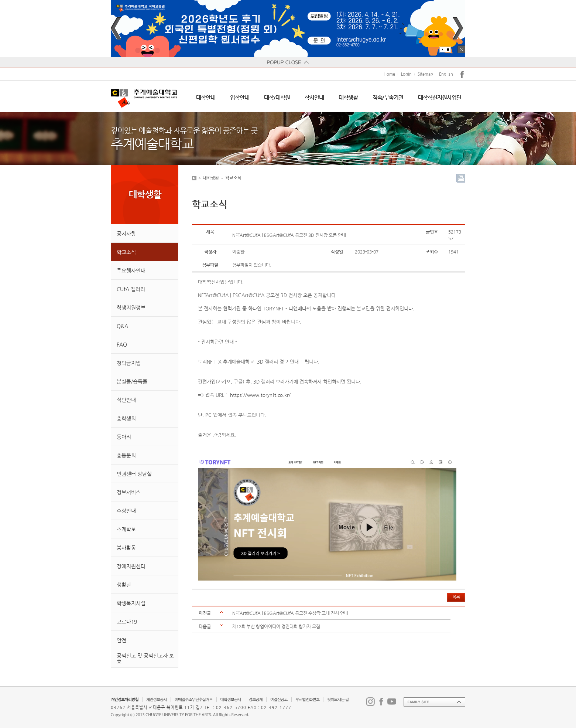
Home (389, 74)
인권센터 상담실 (134, 474)
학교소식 (126, 252)
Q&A (122, 326)
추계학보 (126, 529)
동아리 (124, 437)
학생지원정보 (131, 307)
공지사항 (126, 234)
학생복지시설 (131, 603)
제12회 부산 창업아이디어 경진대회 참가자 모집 (276, 626)
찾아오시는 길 (338, 700)
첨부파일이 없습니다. (252, 265)
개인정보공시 (157, 700)
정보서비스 (129, 492)
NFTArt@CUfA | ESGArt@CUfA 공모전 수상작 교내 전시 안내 (290, 613)
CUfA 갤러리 (131, 289)
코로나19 (127, 622)
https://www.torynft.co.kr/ (260, 395)
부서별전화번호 (307, 700)
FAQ (122, 344)
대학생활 (348, 97)
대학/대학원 (277, 97)
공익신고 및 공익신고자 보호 (145, 659)
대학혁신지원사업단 (440, 97)
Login (406, 74)
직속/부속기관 (388, 97)
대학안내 (206, 97)
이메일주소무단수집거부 (194, 700)
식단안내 (126, 400)
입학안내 (240, 97)
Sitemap (425, 74)
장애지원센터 (131, 566)
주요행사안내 (131, 271)
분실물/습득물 (132, 381)
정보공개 (256, 700)
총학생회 (126, 418)
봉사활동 (126, 548)
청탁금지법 (129, 363)
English (446, 74)
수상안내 (126, 511)
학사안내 (314, 97)
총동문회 (126, 455)
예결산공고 (279, 700)
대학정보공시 (231, 700)
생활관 (124, 585)
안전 (121, 640)
